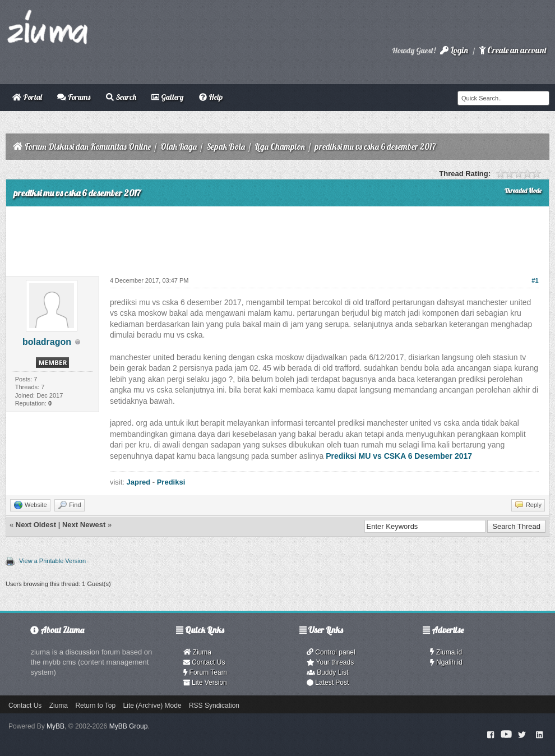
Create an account (513, 50)
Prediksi (171, 482)
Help (211, 97)
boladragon (47, 342)
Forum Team (205, 672)
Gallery (167, 97)
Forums (74, 97)
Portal (27, 97)
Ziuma (197, 652)
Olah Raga (179, 147)
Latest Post (328, 683)
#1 (535, 280)
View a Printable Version (52, 561)
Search (121, 97)
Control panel (331, 652)
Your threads (330, 662)
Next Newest (84, 525)
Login (454, 50)
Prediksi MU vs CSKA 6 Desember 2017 (399, 456)
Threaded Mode (523, 191)
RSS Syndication (214, 706)
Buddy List (327, 672)
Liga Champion (280, 147)
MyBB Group (129, 726)
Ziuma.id (446, 652)
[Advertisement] (277, 237)
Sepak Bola (226, 147)
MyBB (55, 726)
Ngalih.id (446, 662)
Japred (139, 482)
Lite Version (205, 683)
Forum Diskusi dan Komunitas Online (88, 147)
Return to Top (95, 706)
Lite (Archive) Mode (152, 706)
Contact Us (204, 662)
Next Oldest (36, 525)
